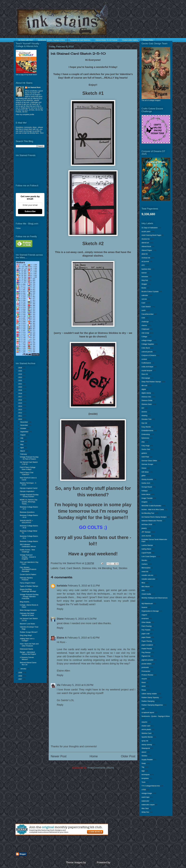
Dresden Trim (146, 419)
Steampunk (146, 748)
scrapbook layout (148, 712)
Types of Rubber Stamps (29, 586)
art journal (145, 261)
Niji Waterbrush (147, 604)
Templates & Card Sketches (80, 40)
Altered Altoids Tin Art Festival (106, 40)
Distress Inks (89, 568)
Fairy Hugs (146, 446)
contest (144, 359)
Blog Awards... (25, 602)
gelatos (144, 453)
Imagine (144, 502)
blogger (144, 284)
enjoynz (91, 862)
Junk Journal (146, 536)
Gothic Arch (146, 483)
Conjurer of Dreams (149, 355)
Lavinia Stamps (147, 545)
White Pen (145, 812)
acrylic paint (146, 231)
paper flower (146, 637)
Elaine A (62, 638)
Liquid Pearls (146, 553)
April (22, 448)
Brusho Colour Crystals (150, 292)
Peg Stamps (146, 652)
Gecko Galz (146, 449)
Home (94, 756)
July (22, 438)
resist (144, 686)
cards (144, 310)
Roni (42, 133)
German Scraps (147, 464)
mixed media (146, 594)
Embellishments (147, 431)
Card (62, 568)
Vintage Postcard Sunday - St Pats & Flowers (29, 458)
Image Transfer (147, 498)
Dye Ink (144, 423)
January (24, 669)
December (24, 422)
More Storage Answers (28, 610)
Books (144, 288)
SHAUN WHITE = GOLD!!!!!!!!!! (26, 522)
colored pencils (147, 352)
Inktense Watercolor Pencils (152, 521)
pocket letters (146, 664)
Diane (60, 619)
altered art (145, 243)
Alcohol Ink (146, 239)
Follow (18, 228)
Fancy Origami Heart (27, 583)
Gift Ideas (145, 472)
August (23, 435)
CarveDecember (148, 314)
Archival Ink (146, 258)
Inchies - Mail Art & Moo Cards (153, 509)
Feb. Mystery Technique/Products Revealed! (28, 569)
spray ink (145, 741)
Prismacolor (146, 671)
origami (144, 615)
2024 (20, 374)
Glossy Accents (147, 479)
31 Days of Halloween (150, 228)
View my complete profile (25, 114)
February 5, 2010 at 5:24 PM (80, 619)
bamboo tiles (146, 269)
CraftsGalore (146, 363)
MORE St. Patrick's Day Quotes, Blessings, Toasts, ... (29, 502)
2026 (20, 368)
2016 (20, 400)
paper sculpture (147, 645)
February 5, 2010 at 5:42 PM (83, 638)
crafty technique (147, 367)
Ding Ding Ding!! (26, 635)
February (24, 454)
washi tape (145, 797)
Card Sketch (74, 568)
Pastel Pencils (147, 649)
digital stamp (146, 393)
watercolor (145, 801)
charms (144, 325)
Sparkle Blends (147, 737)
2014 (20, 406)
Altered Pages (147, 250)
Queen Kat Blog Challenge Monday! (28, 590)
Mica (143, 583)
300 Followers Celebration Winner (28, 546)
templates (145, 778)
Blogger (115, 862)
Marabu (144, 560)
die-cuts (144, 385)
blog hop (145, 280)
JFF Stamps (146, 532)
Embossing (146, 434)
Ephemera (145, 438)
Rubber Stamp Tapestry (150, 697)
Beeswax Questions (27, 512)
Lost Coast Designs (149, 556)
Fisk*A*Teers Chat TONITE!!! (26, 474)
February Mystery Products (26, 579)
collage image (147, 340)
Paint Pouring (146, 626)
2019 (20, 390)
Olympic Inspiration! (27, 491)
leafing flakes (146, 549)
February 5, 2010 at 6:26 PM (77, 685)
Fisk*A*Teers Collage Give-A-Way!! (28, 468)
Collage (144, 337)
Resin (144, 682)
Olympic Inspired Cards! (29, 488)
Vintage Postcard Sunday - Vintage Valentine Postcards (29, 596)
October (24, 428)
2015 (20, 403)
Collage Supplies (148, 344)
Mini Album (146, 587)
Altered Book (146, 246)
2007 (20, 679)
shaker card (146, 726)
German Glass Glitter (149, 461)
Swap (144, 763)
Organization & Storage (150, 611)
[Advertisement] (45, 844)
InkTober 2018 (147, 524)
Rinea (144, 690)
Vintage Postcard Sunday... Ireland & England (28, 557)
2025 (20, 371)
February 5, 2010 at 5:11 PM (84, 586)
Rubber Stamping (148, 701)
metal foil (145, 572)
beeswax (145, 277)
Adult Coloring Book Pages (151, 235)
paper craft (145, 634)
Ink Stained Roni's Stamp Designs (154, 517)
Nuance (144, 607)
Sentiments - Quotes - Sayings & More (156, 716)
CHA (143, 318)
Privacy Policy (148, 40)
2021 (20, 384)
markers (145, 564)
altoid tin (145, 254)
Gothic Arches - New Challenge (27, 551)
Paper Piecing (147, 641)
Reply (60, 609)
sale (143, 709)
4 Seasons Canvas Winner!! (27, 658)
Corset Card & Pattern (28, 574)
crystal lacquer (147, 370)
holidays (145, 491)
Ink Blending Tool (107, 568)
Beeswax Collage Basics (29, 541)
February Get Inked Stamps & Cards (27, 614)
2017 (20, 397)
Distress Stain (147, 404)
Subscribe (30, 211)
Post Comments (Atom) (101, 768)
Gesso (144, 468)
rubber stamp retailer (149, 694)
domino (144, 412)
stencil (144, 752)
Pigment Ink (146, 656)
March (23, 451)
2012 (20, 413)
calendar (145, 295)
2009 (20, 673)
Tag (143, 767)
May (22, 444)
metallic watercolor (148, 579)
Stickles (123, 568)
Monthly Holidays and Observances (155, 598)
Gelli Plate (145, 457)
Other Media (146, 622)
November (24, 425)
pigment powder (147, 660)
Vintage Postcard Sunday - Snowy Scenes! (29, 496)
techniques (146, 775)
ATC (143, 265)
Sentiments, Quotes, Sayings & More (51, 40)
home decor (146, 494)
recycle (144, 679)
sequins (144, 722)
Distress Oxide (147, 400)
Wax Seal (145, 808)
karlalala (62, 586)
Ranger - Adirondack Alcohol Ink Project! (28, 653)
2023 (20, 377)
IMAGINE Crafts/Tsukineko (151, 506)
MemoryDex (146, 568)
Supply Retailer (147, 760)
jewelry (144, 528)
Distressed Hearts (26, 649)
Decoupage (146, 378)
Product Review (147, 675)
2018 (20, 393)
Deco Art (145, 374)
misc (143, 590)
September (25, 432)
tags (143, 771)
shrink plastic (146, 729)
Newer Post (59, 756)
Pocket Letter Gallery (130, 40)
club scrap (145, 333)
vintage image (147, 793)
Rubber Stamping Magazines (152, 705)
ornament (145, 619)
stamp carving (147, 745)
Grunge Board (147, 487)
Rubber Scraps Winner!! (29, 632)
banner (144, 273)
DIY (143, 408)
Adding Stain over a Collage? (27, 640)
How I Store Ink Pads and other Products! (29, 645)
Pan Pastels (146, 630)
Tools (143, 782)
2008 (20, 676)
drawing (144, 416)
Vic (59, 685)
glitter (144, 476)
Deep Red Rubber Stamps (151, 382)
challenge (145, 322)
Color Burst (146, 348)
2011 (20, 416)
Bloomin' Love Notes (27, 624)
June (22, 441)
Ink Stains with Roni (26, 40)
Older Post (128, 756)
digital (144, 389)
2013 (20, 410)
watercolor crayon (148, 805)
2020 (20, 387)
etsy (143, 442)
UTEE (144, 790)
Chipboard (145, 329)
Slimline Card (146, 733)
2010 (20, 419)
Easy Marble (146, 427)
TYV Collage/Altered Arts (151, 786)
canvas (144, 299)
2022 (20, 380)
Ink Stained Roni (34, 87)
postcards (145, 667)
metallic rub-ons (147, 575)
